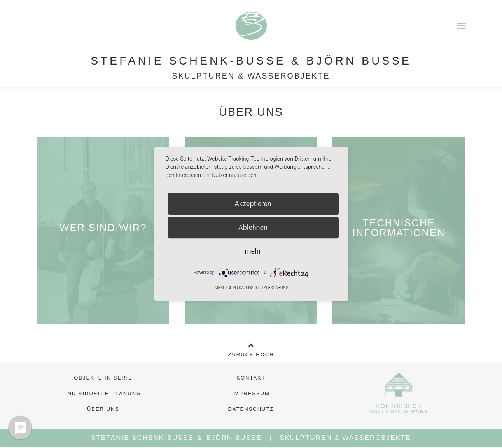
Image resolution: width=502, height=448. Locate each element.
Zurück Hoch (251, 354)
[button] (462, 25)
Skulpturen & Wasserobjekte (251, 76)
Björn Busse (234, 438)
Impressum (251, 393)
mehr (253, 251)
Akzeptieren (253, 204)
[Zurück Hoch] (251, 345)
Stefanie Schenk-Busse (142, 438)
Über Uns (103, 409)
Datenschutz (251, 409)
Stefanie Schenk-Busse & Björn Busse (251, 61)
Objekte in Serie (103, 378)
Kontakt (251, 378)
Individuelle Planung (103, 393)
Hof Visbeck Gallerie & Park (399, 409)
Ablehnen (253, 227)
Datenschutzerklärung (264, 288)
